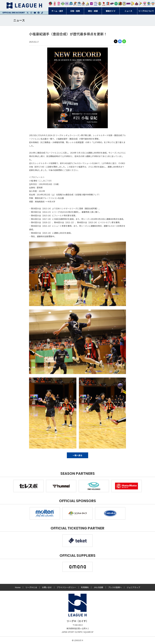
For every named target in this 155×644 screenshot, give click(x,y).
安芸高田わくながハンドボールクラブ (96, 4)
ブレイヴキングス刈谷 (83, 4)
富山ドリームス (67, 4)
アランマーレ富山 (112, 4)
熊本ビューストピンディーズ (145, 4)
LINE (124, 41)
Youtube (35, 13)
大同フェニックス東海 (79, 4)
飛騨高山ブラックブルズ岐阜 (120, 4)
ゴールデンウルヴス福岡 (100, 4)
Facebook (39, 13)
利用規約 (85, 587)
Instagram (31, 13)
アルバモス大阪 (87, 4)
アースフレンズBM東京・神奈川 (63, 4)
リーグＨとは (31, 587)
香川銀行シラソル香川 (141, 4)
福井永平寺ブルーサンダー (71, 4)
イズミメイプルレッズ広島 (137, 4)
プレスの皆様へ (115, 587)
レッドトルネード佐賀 (104, 4)
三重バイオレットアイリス (128, 4)
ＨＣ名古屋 (124, 4)
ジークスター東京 (59, 4)
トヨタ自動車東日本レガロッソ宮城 (50, 4)
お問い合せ (47, 587)
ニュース (19, 20)
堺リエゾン (91, 4)
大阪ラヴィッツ (132, 4)
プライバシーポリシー (66, 587)
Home (18, 587)
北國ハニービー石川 (116, 4)
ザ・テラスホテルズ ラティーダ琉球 (153, 4)
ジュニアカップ (133, 587)
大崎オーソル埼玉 (55, 4)
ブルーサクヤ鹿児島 (149, 4)
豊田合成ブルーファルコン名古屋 (75, 4)
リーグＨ (24, 5)
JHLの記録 (98, 587)
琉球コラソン (108, 4)
